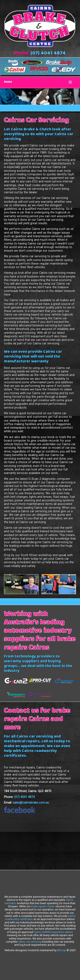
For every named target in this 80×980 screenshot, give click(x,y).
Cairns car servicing (30, 942)
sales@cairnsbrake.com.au (31, 803)
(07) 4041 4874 (48, 54)
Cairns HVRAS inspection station (53, 932)
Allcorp (62, 950)
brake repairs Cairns (43, 906)
